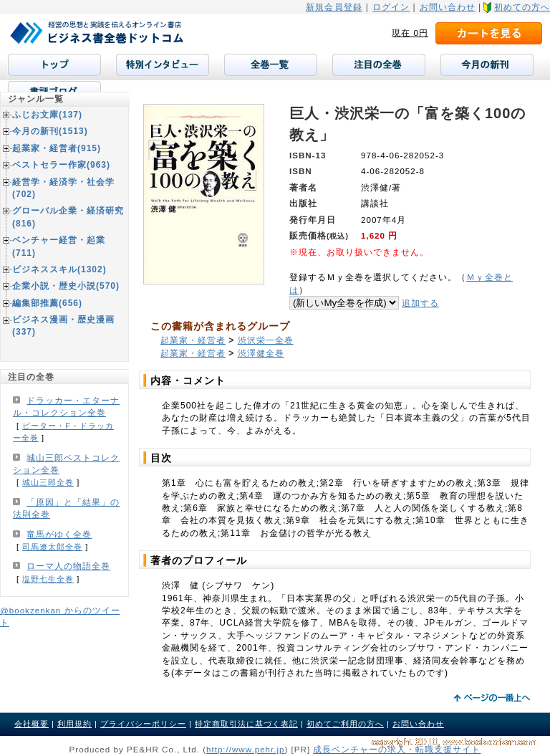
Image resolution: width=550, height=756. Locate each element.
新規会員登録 (334, 7)
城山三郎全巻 (48, 482)
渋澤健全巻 (261, 353)
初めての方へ (522, 7)
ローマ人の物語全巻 (68, 566)
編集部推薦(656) (47, 303)
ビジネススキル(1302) (59, 269)
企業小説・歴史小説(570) (66, 286)
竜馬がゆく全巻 (59, 535)
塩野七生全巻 (48, 579)
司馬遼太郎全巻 (52, 547)
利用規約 (74, 724)
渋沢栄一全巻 (266, 340)
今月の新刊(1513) (50, 131)
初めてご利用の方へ (345, 724)
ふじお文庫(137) (47, 115)
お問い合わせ (448, 7)
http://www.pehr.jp (246, 749)
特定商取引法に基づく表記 (246, 724)
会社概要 (32, 724)
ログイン (391, 7)
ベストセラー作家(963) (61, 165)
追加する (420, 303)
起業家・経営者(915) (57, 148)
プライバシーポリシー (143, 724)
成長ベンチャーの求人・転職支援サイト (397, 749)
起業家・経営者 (193, 340)
